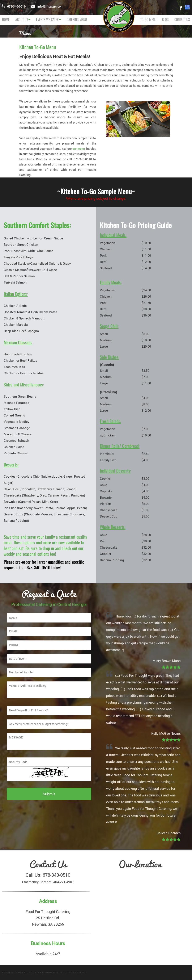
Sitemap (8, 973)
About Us (22, 20)
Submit (49, 794)
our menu (79, 149)
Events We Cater (47, 20)
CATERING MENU (77, 20)
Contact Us (182, 20)
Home (6, 20)
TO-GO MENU (148, 20)
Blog (165, 20)
